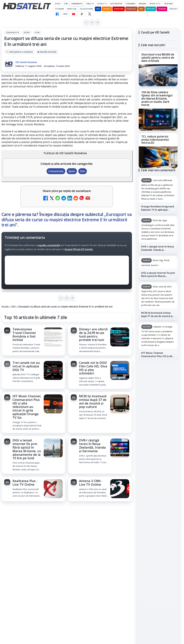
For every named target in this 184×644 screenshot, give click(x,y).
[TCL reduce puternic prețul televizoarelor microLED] (158, 157)
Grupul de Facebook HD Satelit (158, 392)
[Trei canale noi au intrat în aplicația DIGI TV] (53, 371)
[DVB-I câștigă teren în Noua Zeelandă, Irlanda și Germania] (120, 448)
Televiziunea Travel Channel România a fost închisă (24, 334)
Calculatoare (86, 9)
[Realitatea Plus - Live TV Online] (53, 489)
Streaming (131, 4)
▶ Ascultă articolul (47, 52)
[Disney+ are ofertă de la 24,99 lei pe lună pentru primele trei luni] (120, 337)
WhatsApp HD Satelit (158, 402)
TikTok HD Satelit (158, 419)
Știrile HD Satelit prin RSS (158, 445)
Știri (66, 4)
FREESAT (153, 473)
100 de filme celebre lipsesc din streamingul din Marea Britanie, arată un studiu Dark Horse (157, 99)
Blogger (115, 534)
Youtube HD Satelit (158, 410)
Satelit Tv (102, 4)
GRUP (65, 14)
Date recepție (116, 4)
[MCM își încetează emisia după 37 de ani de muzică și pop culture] (120, 404)
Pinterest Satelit (158, 435)
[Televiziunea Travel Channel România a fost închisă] (53, 337)
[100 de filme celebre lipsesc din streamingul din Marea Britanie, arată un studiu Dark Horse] (158, 120)
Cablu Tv (90, 4)
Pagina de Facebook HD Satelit (158, 381)
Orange (107, 9)
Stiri (37, 32)
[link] (33, 340)
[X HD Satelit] (90, 14)
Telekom (162, 9)
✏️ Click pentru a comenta (19, 52)
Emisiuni (142, 4)
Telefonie (168, 4)
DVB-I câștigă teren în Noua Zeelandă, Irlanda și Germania (92, 445)
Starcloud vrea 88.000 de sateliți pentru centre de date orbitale (158, 58)
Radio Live (72, 9)
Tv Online (59, 9)
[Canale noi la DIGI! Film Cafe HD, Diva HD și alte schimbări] (120, 371)
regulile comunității (49, 245)
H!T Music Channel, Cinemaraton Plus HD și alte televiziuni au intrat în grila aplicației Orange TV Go (27, 407)
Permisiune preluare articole (158, 507)
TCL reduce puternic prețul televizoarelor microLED (155, 140)
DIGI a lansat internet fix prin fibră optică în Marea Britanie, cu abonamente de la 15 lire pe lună (27, 449)
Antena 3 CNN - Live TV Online (91, 483)
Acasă (58, 4)
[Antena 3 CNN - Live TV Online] (120, 489)
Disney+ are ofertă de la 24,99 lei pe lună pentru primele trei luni (93, 334)
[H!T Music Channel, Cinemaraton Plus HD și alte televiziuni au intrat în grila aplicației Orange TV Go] (53, 404)
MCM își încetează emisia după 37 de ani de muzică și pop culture (93, 401)
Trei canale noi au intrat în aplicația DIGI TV (26, 366)
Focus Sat (131, 9)
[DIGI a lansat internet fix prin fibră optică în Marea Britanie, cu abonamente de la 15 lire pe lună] (53, 448)
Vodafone (119, 9)
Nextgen (151, 9)
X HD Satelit (158, 427)
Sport (27, 32)
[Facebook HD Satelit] (57, 14)
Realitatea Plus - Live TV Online (25, 483)
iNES (141, 9)
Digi (142, 473)
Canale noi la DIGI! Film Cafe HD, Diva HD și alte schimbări (93, 368)
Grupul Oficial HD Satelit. (79, 249)
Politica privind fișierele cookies (158, 517)
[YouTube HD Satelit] (74, 14)
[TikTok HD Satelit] (82, 14)
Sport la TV (155, 4)
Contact (173, 9)
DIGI (98, 9)
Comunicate (77, 4)
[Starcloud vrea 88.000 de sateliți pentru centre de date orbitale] (158, 75)
